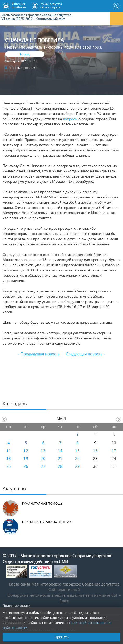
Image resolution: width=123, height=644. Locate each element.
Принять (62, 637)
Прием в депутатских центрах (47, 522)
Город (25, 54)
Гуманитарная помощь (42, 503)
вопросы (70, 119)
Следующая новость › (85, 354)
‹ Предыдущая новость (39, 354)
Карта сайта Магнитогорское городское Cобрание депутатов (64, 584)
